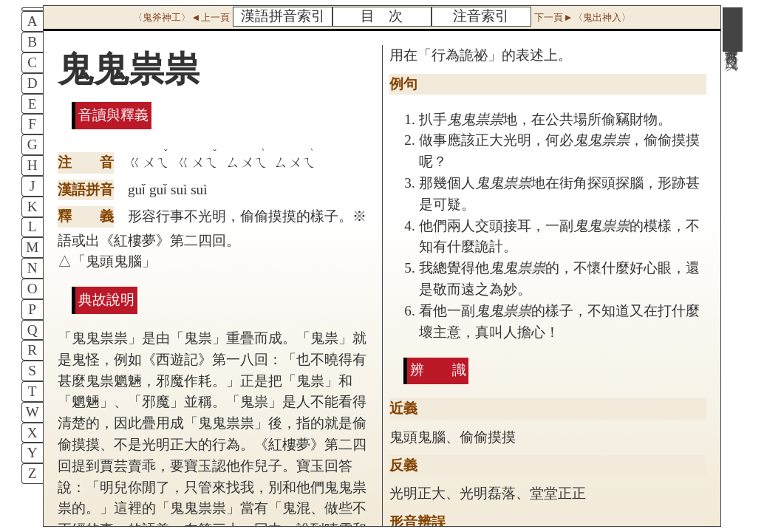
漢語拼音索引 (283, 16)
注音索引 (481, 16)
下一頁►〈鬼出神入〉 (582, 17)
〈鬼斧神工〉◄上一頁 (181, 17)
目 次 (382, 16)
